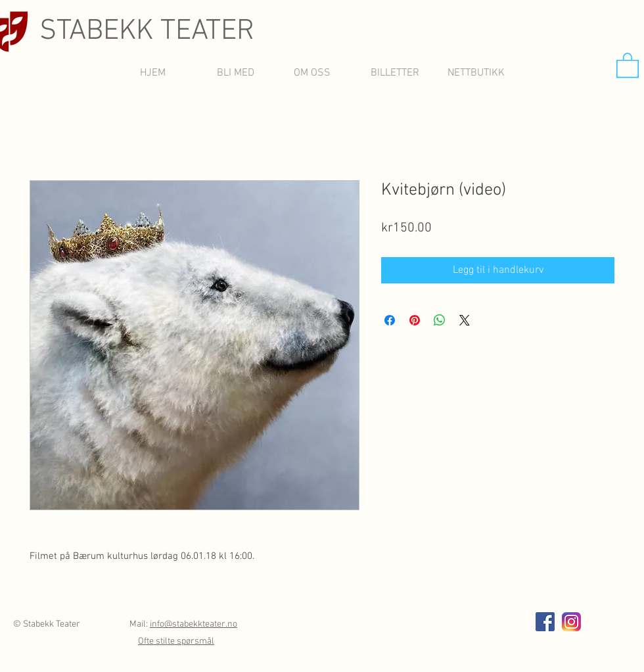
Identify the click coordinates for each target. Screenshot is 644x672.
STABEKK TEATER (147, 32)
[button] (628, 64)
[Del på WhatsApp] (440, 320)
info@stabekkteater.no (194, 624)
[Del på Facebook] (390, 320)
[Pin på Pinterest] (415, 320)
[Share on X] (465, 320)
